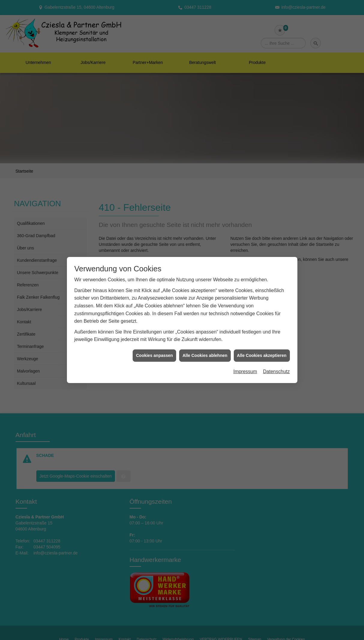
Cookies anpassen (154, 355)
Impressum (245, 371)
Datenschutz (277, 371)
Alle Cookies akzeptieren (262, 355)
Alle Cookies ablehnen (205, 355)
